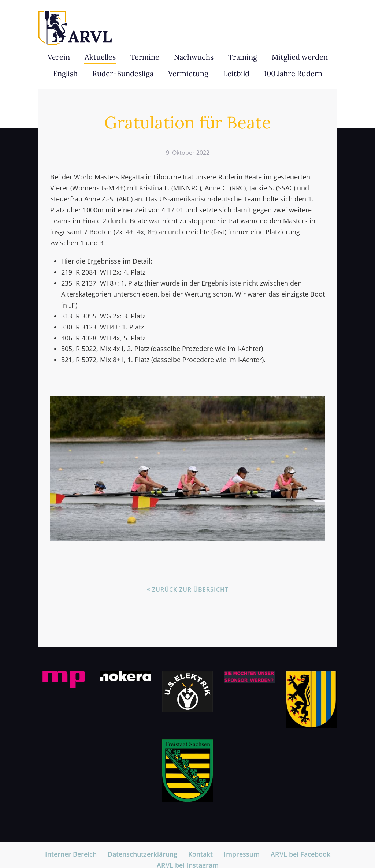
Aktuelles (100, 57)
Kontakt (201, 854)
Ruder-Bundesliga (123, 73)
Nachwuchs (194, 57)
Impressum (242, 854)
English (65, 73)
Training (243, 57)
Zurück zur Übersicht (190, 589)
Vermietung (188, 73)
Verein (59, 57)
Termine (145, 57)
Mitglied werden (300, 57)
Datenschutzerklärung (142, 854)
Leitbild (236, 73)
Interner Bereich (71, 854)
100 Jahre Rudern (293, 73)
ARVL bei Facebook (300, 854)
